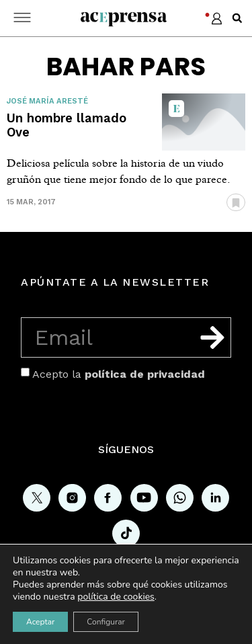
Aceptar (40, 622)
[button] (237, 18)
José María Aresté (47, 101)
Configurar (106, 622)
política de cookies (116, 597)
